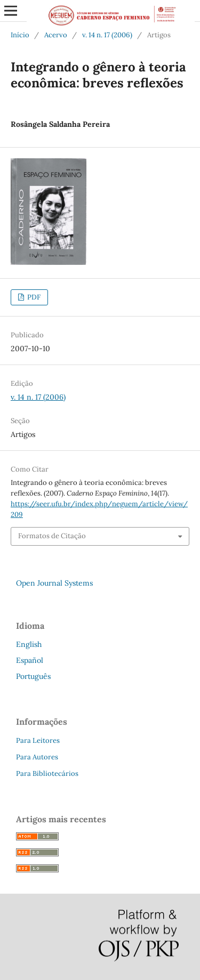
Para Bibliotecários (47, 774)
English (29, 644)
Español (30, 660)
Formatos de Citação (52, 536)
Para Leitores (38, 740)
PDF (33, 297)
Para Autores (37, 757)
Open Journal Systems (54, 583)
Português (33, 676)
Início (20, 35)
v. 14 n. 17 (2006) (107, 35)
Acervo (56, 35)
